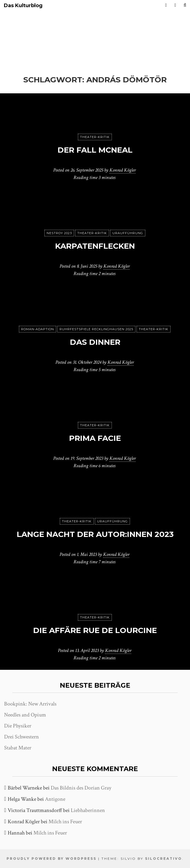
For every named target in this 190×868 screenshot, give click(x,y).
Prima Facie (95, 438)
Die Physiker (18, 726)
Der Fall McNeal (95, 150)
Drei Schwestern (22, 737)
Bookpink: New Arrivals (30, 704)
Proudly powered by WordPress (52, 859)
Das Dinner (95, 342)
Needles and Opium (25, 715)
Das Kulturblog (23, 6)
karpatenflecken (95, 246)
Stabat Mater (18, 748)
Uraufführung (128, 233)
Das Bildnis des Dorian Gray (81, 788)
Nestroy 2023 (59, 233)
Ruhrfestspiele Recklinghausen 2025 (96, 329)
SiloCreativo (164, 859)
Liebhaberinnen (88, 810)
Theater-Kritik (95, 137)
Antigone (55, 799)
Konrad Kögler (123, 170)
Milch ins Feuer (65, 822)
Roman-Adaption (38, 329)
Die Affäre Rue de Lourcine (95, 630)
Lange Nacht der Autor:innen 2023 (95, 534)
